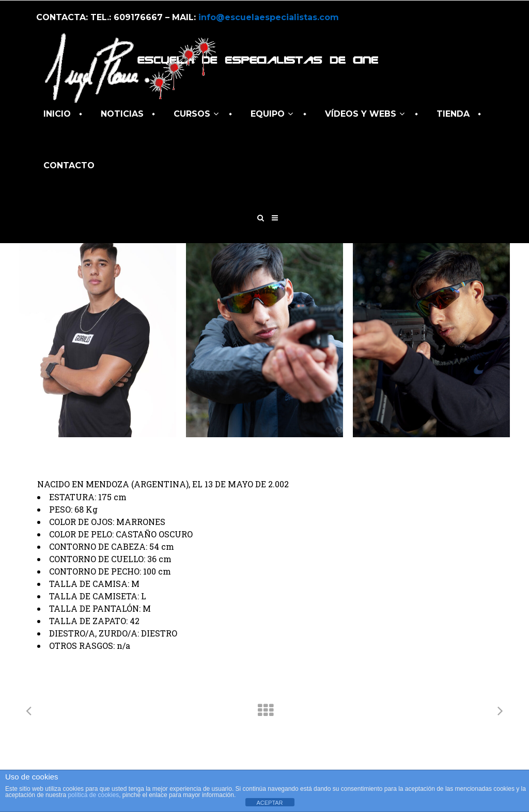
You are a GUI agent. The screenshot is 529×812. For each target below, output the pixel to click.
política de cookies (93, 795)
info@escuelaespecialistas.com (269, 17)
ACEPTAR (269, 803)
